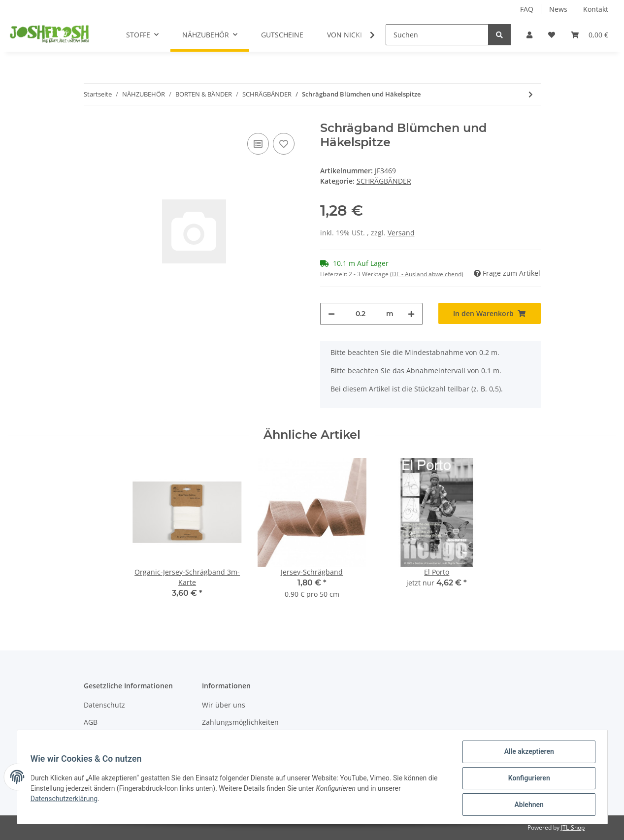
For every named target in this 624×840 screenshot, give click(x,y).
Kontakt (596, 9)
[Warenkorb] (590, 35)
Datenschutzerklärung (66, 800)
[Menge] (361, 314)
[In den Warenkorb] (490, 313)
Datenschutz (104, 705)
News (558, 9)
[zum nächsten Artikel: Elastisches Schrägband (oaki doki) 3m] (531, 94)
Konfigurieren (527, 779)
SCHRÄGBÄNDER (384, 181)
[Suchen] (437, 35)
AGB (91, 722)
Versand (401, 233)
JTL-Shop (573, 827)
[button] (529, 35)
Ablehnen (527, 805)
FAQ (527, 9)
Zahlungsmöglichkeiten (240, 722)
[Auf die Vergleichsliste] (258, 144)
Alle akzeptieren (527, 754)
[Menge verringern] (331, 314)
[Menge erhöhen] (411, 314)
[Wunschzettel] (552, 35)
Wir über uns (224, 705)
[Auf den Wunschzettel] (284, 144)
